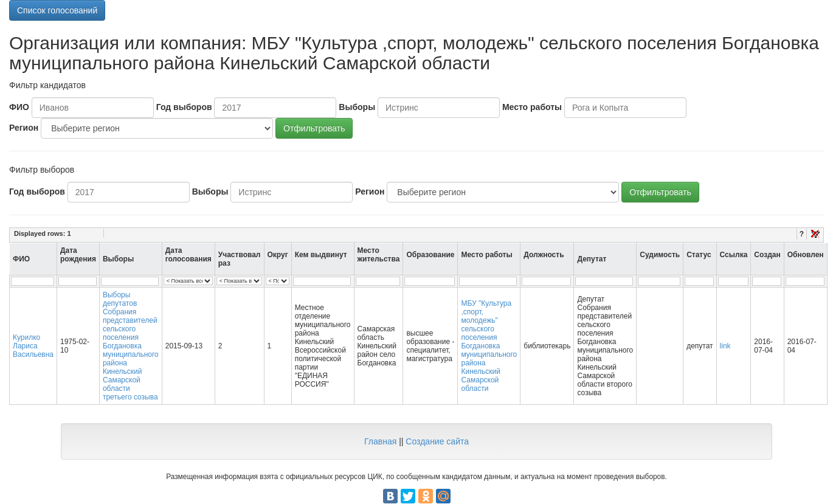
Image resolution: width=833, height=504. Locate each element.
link (725, 346)
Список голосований (57, 10)
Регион (24, 128)
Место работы (532, 107)
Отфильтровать (314, 128)
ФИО (19, 107)
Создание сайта (437, 441)
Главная (380, 441)
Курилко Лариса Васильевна (33, 346)
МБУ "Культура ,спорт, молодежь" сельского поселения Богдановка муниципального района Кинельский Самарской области (489, 346)
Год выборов (184, 107)
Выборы (357, 107)
